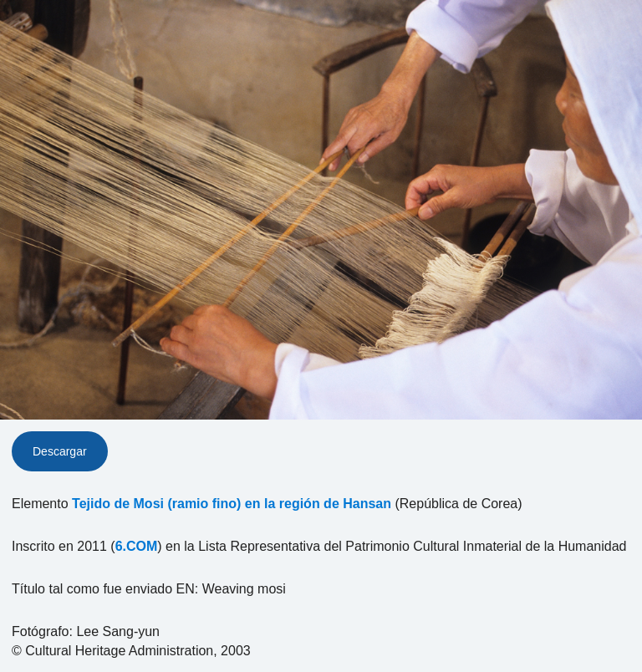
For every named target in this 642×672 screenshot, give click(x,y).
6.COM (137, 546)
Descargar (60, 451)
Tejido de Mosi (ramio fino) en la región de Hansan (232, 504)
